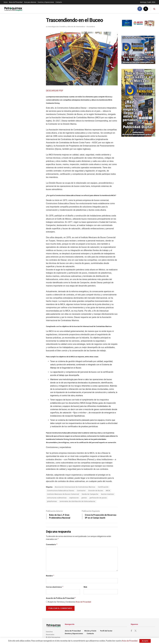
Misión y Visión (90, 631)
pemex (84, 498)
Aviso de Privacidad (16, 2)
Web (85, 587)
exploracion (74, 498)
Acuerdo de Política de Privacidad (61, 598)
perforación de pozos (98, 498)
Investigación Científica (57, 27)
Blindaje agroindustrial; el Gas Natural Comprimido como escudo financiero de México (26, 144)
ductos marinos (107, 494)
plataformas (52, 501)
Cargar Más (21, 214)
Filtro (36, 16)
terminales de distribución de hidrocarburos (77, 501)
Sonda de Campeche (90, 494)
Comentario (52, 545)
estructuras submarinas (57, 498)
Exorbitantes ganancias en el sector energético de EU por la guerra (25, 60)
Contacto (59, 2)
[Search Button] (154, 9)
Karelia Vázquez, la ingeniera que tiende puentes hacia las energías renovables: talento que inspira (26, 158)
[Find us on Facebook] (140, 9)
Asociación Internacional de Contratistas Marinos (75, 487)
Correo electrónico (55, 587)
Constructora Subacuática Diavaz (61, 491)
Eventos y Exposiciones (46, 2)
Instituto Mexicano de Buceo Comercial (63, 494)
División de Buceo (96, 491)
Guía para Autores (30, 2)
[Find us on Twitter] (146, 9)
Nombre (50, 576)
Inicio (6, 2)
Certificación (103, 487)
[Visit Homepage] (13, 9)
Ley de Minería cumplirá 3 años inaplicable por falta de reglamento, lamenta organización (27, 87)
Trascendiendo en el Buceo (16, 33)
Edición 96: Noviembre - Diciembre (81, 27)
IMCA (108, 491)
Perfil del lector (106, 631)
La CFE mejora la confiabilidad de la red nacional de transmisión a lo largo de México (26, 130)
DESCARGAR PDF (55, 91)
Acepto (145, 641)
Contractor (81, 491)
